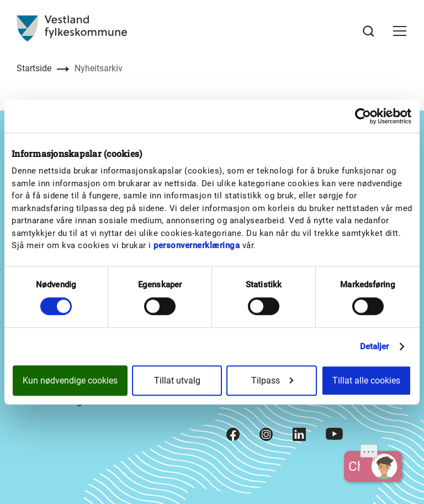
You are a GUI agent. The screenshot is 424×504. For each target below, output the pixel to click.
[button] (400, 31)
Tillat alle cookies (366, 380)
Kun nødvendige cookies (70, 380)
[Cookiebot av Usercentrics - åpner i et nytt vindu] (363, 116)
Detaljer (375, 347)
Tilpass (272, 380)
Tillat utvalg (177, 380)
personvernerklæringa (197, 245)
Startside (34, 68)
